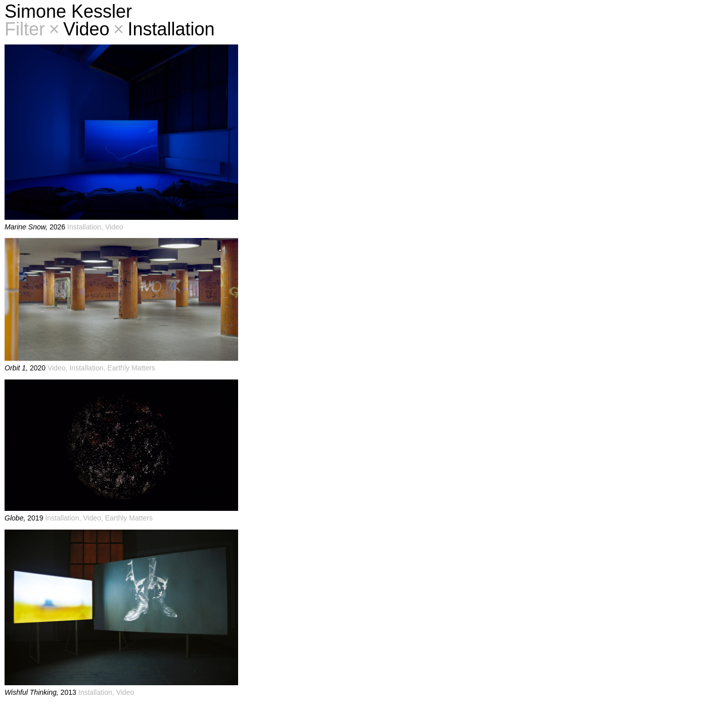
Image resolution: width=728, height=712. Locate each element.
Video (79, 29)
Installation (164, 29)
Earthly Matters (131, 368)
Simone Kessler (68, 11)
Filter (25, 29)
